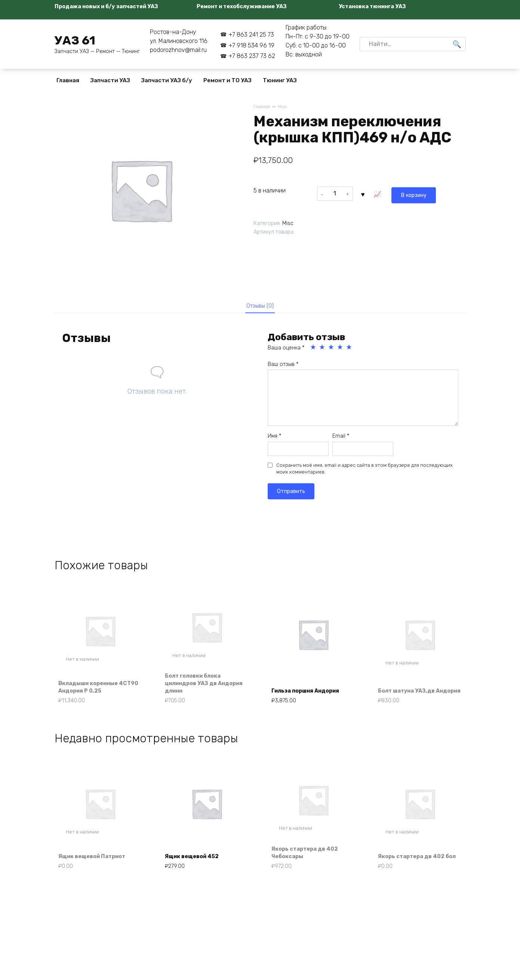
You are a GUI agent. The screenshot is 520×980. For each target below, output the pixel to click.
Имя (274, 439)
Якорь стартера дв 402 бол (416, 861)
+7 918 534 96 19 (251, 45)
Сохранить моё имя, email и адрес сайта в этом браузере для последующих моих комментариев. (364, 471)
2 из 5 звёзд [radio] (323, 350)
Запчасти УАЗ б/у (167, 80)
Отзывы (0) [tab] (260, 307)
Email (341, 439)
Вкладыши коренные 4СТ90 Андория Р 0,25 (95, 692)
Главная (68, 80)
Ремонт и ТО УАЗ (227, 80)
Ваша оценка (286, 351)
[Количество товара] (335, 194)
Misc (285, 107)
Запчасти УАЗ (110, 80)
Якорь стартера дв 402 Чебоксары (310, 861)
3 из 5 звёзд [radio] (332, 350)
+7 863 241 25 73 (251, 35)
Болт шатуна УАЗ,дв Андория (411, 692)
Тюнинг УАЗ (280, 80)
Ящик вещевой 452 (197, 865)
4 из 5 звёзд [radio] (341, 350)
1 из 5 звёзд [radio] (314, 350)
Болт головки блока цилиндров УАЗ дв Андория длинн (198, 688)
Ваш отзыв (283, 367)
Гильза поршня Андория (311, 696)
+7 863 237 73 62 (252, 56)
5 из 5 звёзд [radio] (350, 350)
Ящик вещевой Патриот (98, 865)
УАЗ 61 (75, 40)
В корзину (381, 193)
